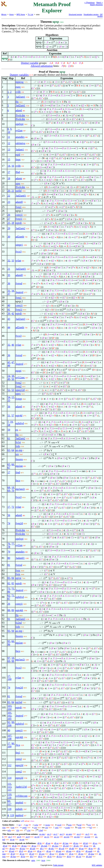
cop (13, 827)
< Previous (89, 3)
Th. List (31, 15)
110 (9, 794)
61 (9, 438)
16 (13, 166)
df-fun (13, 856)
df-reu (22, 849)
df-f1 (40, 856)
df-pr (39, 851)
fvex (18, 570)
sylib (18, 92)
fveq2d (19, 523)
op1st (18, 578)
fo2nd (19, 623)
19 (11, 422)
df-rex (12, 849)
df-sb (14, 846)
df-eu (34, 846)
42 (13, 313)
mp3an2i (20, 489)
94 (13, 631)
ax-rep (77, 837)
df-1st (79, 856)
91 (9, 619)
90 (13, 743)
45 (9, 362)
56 (9, 407)
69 (9, 490)
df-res (81, 854)
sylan (18, 261)
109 (9, 746)
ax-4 (79, 834)
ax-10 (37, 837)
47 (13, 362)
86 (9, 592)
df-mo (24, 846)
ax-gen (69, 834)
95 (9, 641)
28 (13, 223)
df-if (21, 851)
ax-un (22, 839)
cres (57, 827)
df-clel (66, 846)
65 (9, 464)
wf (91, 827)
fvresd (19, 283)
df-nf (5, 846)
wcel (59, 825)
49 (9, 379)
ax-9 (28, 837)
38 (13, 376)
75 (13, 589)
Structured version (75, 15)
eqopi (19, 371)
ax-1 (49, 834)
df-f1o (59, 856)
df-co (52, 854)
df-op (49, 851)
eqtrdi (19, 223)
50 (13, 379)
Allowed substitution (42, 66)
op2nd (19, 702)
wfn (80, 827)
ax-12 (57, 837)
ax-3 (62, 834)
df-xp (22, 854)
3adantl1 (20, 558)
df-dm (62, 854)
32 (9, 261)
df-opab (89, 851)
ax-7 (10, 837)
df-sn (30, 851)
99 (13, 722)
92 (9, 722)
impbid (19, 803)
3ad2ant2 (20, 228)
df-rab (33, 849)
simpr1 (19, 245)
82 (9, 583)
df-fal (85, 843)
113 (9, 787)
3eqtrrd (19, 292)
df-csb (62, 849)
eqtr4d (19, 416)
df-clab (44, 846)
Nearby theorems (96, 5)
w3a (36, 825)
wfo (9, 830)
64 (13, 450)
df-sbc (51, 849)
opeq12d (20, 390)
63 (9, 450)
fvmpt (19, 399)
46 (13, 345)
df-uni (59, 851)
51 (9, 416)
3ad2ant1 (20, 97)
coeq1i (19, 215)
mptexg (20, 82)
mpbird (19, 815)
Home (11, 15)
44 (9, 327)
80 (9, 558)
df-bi (39, 843)
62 (9, 596)
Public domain (58, 865)
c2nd (41, 830)
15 (9, 160)
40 (9, 305)
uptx (33, 860)
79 (9, 552)
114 (9, 778)
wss (4, 827)
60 (9, 801)
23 (9, 202)
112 (9, 765)
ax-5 (87, 834)
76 (9, 544)
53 (13, 390)
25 (9, 223)
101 (9, 713)
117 (9, 804)
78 (9, 547)
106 (9, 725)
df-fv (69, 856)
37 (9, 294)
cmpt (24, 827)
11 (9, 137)
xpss (18, 183)
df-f (32, 856)
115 (9, 790)
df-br (78, 851)
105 (9, 719)
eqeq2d (19, 765)
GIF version (100, 15)
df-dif (72, 849)
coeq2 (19, 759)
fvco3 (19, 252)
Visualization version (91, 15)
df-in (91, 849)
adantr (19, 178)
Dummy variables (19, 75)
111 (9, 784)
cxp (35, 827)
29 (9, 228)
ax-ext (66, 837)
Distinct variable (30, 63)
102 (9, 716)
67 (9, 467)
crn (47, 827)
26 (9, 215)
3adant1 (20, 150)
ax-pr (12, 839)
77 (13, 544)
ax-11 (47, 837)
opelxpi (20, 124)
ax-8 (19, 837)
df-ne (86, 846)
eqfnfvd (20, 423)
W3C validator (97, 865)
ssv (17, 454)
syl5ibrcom (21, 796)
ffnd (18, 172)
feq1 (18, 753)
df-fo (49, 856)
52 (9, 390)
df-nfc (76, 846)
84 (13, 578)
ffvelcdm (20, 115)
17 (9, 172)
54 (9, 397)
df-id (13, 854)
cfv (18, 830)
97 (9, 658)
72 (13, 507)
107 (9, 736)
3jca (18, 745)
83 (9, 578)
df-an (48, 843)
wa (27, 825)
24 (9, 376)
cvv (89, 825)
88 (9, 610)
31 (9, 291)
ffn (17, 102)
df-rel (32, 854)
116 (9, 797)
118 (9, 809)
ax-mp (19, 450)
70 (13, 490)
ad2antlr (20, 237)
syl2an (19, 130)
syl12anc (20, 378)
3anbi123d (21, 787)
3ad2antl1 (21, 196)
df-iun (69, 851)
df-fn (23, 856)
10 (9, 132)
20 (9, 191)
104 (9, 709)
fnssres (19, 459)
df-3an (65, 843)
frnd (18, 472)
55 (9, 400)
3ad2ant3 (20, 319)
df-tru (76, 843)
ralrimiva (20, 143)
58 (9, 425)
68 (9, 488)
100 (9, 679)
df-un (81, 849)
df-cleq (55, 846)
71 (13, 596)
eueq (18, 87)
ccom (67, 827)
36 (9, 283)
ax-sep (87, 837)
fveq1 (19, 207)
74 (9, 523)
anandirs (20, 137)
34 (13, 291)
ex (17, 430)
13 (9, 150)
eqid (18, 155)
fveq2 (19, 383)
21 (13, 191)
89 (13, 610)
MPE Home (21, 15)
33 (13, 261)
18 (9, 178)
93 (9, 631)
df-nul (12, 851)
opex (18, 394)
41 (9, 309)
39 (9, 313)
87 (9, 598)
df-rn (71, 854)
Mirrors (4, 15)
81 (9, 565)
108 (9, 739)
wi (20, 825)
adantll (19, 202)
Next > (100, 3)
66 (13, 464)
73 (9, 589)
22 (9, 196)
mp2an (19, 466)
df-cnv (42, 854)
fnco (18, 481)
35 (9, 275)
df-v (42, 849)
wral (79, 825)
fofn (18, 446)
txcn (43, 860)
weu (70, 825)
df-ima (91, 854)
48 (9, 365)
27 (9, 219)
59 (9, 430)
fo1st (18, 442)
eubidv (19, 809)
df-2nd (89, 856)
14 (9, 166)
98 (13, 661)
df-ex (95, 843)
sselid (19, 191)
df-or (56, 843)
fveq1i (19, 219)
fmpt (18, 160)
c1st (29, 830)
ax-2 (55, 834)
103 (9, 706)
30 (9, 237)
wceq (48, 825)
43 (9, 319)
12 (9, 143)
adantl (19, 110)
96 (9, 644)
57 (13, 416)
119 (12, 815)
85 (13, 583)
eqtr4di (19, 610)
